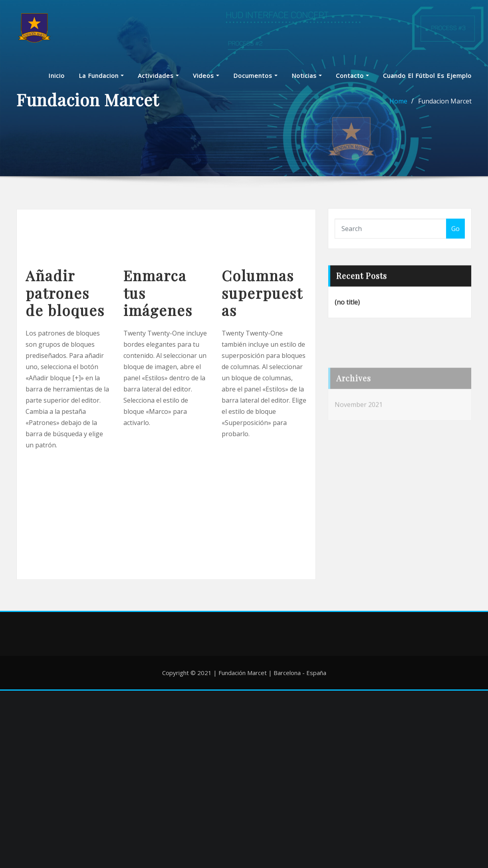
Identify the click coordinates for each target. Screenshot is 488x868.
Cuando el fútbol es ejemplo (427, 78)
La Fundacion (101, 78)
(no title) (347, 311)
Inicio (57, 78)
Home (398, 105)
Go (455, 235)
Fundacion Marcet (445, 105)
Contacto (352, 78)
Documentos (255, 78)
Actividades (158, 78)
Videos (206, 78)
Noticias (307, 78)
